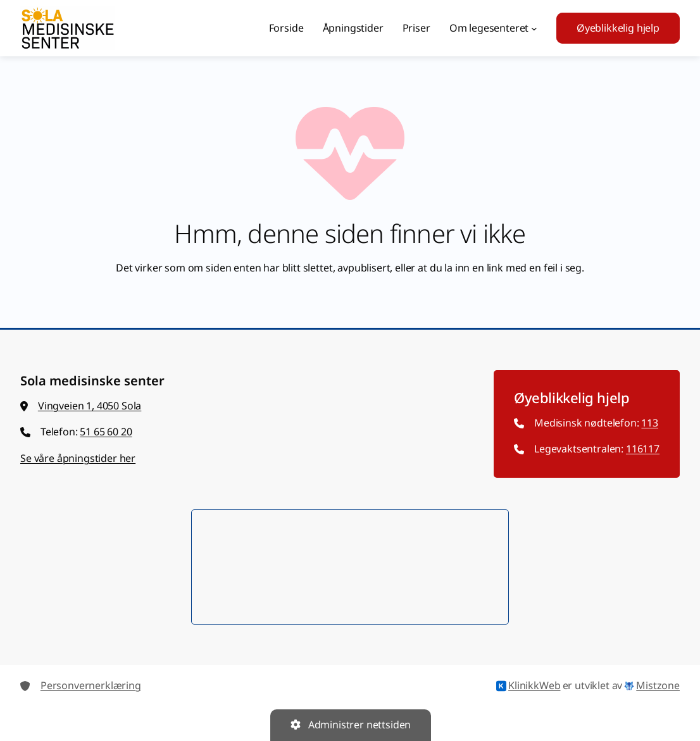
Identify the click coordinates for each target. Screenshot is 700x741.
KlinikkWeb (528, 686)
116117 (643, 449)
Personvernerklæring (91, 685)
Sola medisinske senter (92, 381)
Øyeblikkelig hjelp (618, 28)
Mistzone (652, 686)
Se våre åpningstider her (78, 458)
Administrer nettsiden (351, 725)
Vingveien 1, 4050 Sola (90, 406)
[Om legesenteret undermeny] (534, 28)
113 (650, 423)
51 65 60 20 (106, 432)
